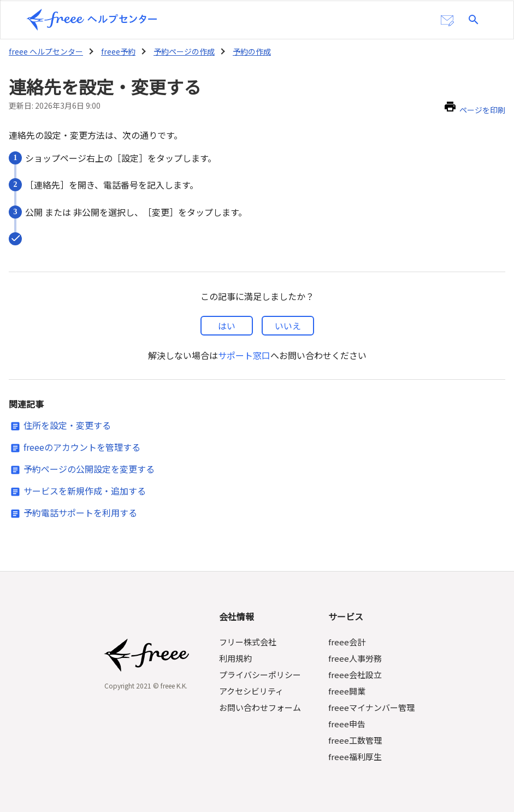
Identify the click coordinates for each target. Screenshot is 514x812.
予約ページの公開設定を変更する (89, 469)
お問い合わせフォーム (261, 707)
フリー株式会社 (249, 642)
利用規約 (237, 658)
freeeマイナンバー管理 (371, 707)
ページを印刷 (482, 110)
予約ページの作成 (181, 51)
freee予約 (116, 51)
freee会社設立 (355, 675)
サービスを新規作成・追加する (85, 491)
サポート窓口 (244, 355)
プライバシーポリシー (261, 675)
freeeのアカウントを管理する (82, 447)
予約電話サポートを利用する (80, 513)
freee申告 (347, 724)
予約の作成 (249, 51)
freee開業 (347, 691)
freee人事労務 (355, 658)
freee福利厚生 (355, 757)
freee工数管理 (355, 740)
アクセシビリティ (252, 691)
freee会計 (347, 642)
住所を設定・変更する (67, 425)
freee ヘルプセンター (45, 51)
